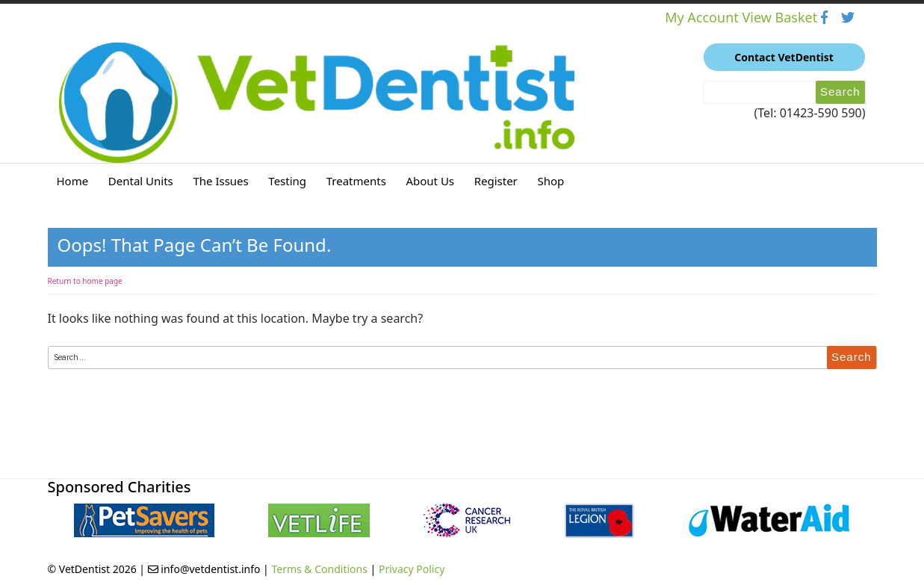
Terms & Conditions (319, 569)
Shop (551, 181)
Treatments (356, 181)
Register (496, 181)
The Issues (220, 181)
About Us (430, 181)
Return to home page (85, 281)
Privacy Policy (412, 569)
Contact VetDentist (784, 57)
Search (840, 92)
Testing (287, 181)
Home (73, 181)
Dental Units (141, 181)
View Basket (781, 17)
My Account (703, 17)
